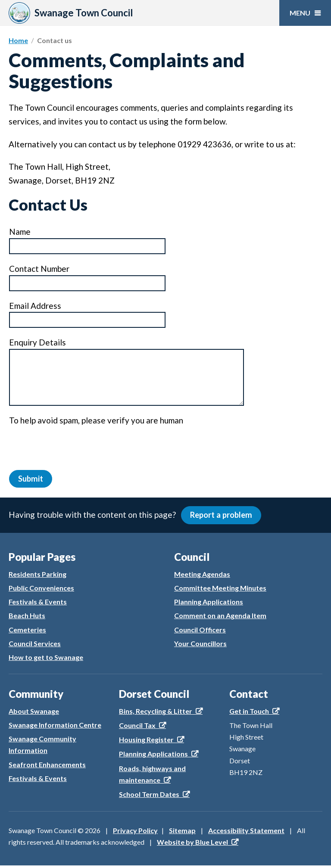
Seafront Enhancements (47, 767)
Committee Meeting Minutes (220, 590)
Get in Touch (249, 713)
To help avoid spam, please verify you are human (96, 421)
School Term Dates (149, 796)
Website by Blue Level (192, 845)
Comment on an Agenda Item (220, 618)
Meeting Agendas (202, 576)
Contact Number (39, 269)
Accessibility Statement (246, 833)
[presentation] (75, 446)
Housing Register (146, 742)
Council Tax (137, 727)
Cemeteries (27, 632)
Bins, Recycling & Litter (156, 713)
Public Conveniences (41, 590)
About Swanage (34, 713)
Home (18, 40)
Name (20, 232)
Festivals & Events (38, 604)
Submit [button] (31, 479)
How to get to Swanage (46, 660)
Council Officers (200, 632)
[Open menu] (305, 13)
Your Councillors (200, 646)
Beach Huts (27, 618)
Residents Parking (37, 576)
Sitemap (182, 833)
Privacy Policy (135, 833)
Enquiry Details (37, 343)
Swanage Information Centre (55, 727)
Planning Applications (209, 604)
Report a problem (223, 517)
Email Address (35, 306)
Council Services (35, 646)
